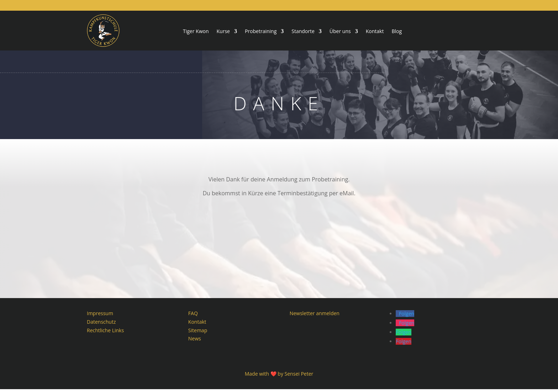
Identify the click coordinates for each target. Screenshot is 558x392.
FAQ (193, 316)
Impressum (100, 316)
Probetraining (261, 32)
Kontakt (375, 32)
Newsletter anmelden (315, 316)
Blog (397, 32)
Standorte (303, 32)
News (195, 342)
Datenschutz (101, 325)
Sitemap (198, 333)
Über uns (340, 32)
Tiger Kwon (196, 32)
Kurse (223, 32)
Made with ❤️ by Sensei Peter (279, 377)
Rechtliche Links (105, 333)
